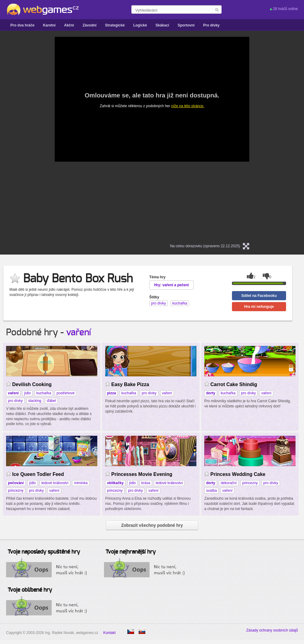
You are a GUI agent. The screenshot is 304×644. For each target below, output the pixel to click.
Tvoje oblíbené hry (30, 590)
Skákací (162, 25)
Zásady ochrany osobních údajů (272, 630)
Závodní (89, 25)
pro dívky (15, 401)
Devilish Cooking (32, 384)
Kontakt (110, 633)
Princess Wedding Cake (238, 474)
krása (146, 483)
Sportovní (186, 25)
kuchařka (44, 393)
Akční (69, 25)
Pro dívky (211, 25)
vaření (79, 333)
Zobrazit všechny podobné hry (152, 525)
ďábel (51, 401)
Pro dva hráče (22, 25)
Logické (140, 25)
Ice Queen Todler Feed (38, 474)
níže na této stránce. (188, 106)
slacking (35, 401)
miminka (81, 483)
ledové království (55, 483)
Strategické (115, 25)
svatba (211, 491)
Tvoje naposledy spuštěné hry (44, 552)
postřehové (66, 393)
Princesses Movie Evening (142, 474)
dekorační (229, 483)
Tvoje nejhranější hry (131, 552)
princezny (16, 491)
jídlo (27, 393)
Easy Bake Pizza (130, 384)
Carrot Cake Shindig (234, 384)
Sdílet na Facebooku (259, 296)
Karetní (49, 25)
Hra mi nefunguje (259, 307)
